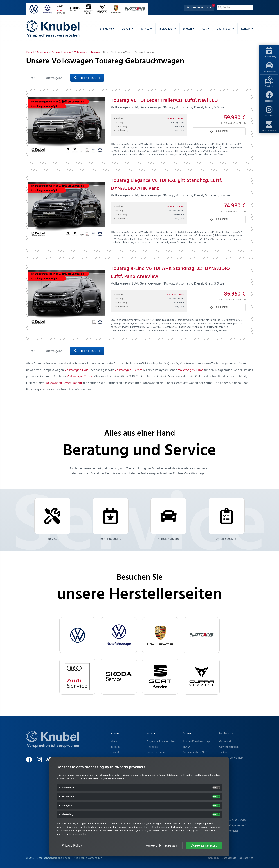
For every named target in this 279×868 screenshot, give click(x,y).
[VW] (77, 635)
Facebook (269, 97)
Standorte (269, 82)
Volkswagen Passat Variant (64, 383)
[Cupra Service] (202, 677)
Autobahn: (174, 148)
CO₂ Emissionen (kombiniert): (125, 144)
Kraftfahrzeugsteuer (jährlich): (207, 148)
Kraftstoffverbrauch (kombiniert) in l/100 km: (199, 144)
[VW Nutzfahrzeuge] (119, 635)
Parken (219, 132)
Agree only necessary (162, 845)
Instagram (269, 112)
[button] (34, 78)
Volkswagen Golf (76, 370)
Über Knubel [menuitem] (224, 29)
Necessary (68, 788)
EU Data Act (246, 858)
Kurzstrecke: (232, 144)
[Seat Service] (160, 677)
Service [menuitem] (145, 29)
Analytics (67, 806)
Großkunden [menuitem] (166, 29)
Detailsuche (87, 78)
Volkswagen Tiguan (80, 377)
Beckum (115, 747)
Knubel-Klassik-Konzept (197, 742)
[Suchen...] (235, 7)
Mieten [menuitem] (187, 29)
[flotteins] (202, 635)
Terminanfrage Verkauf (232, 826)
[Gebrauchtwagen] (61, 52)
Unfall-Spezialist (227, 520)
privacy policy (79, 834)
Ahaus (114, 742)
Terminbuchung (269, 53)
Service (52, 520)
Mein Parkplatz (199, 8)
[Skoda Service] (119, 677)
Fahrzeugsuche (269, 67)
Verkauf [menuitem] (126, 29)
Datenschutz (229, 858)
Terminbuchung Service (233, 820)
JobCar (223, 752)
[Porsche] (160, 635)
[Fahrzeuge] (43, 52)
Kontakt (224, 812)
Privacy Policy (72, 845)
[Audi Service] (77, 677)
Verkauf (151, 733)
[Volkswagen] (81, 52)
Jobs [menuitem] (204, 29)
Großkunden (226, 733)
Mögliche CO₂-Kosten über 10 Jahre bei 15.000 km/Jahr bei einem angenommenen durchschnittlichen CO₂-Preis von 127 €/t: (170, 153)
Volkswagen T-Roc (191, 370)
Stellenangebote (269, 126)
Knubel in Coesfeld (175, 119)
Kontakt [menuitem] (246, 29)
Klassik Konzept (168, 520)
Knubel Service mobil (232, 758)
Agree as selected (204, 845)
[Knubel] (30, 52)
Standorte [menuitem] (106, 29)
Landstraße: (149, 148)
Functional (68, 797)
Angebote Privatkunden (161, 742)
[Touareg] (95, 52)
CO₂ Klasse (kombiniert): (162, 144)
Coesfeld (115, 752)
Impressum (213, 858)
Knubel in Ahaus (176, 295)
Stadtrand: (125, 148)
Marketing (67, 814)
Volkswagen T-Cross (128, 370)
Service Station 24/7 (195, 752)
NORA (187, 747)
